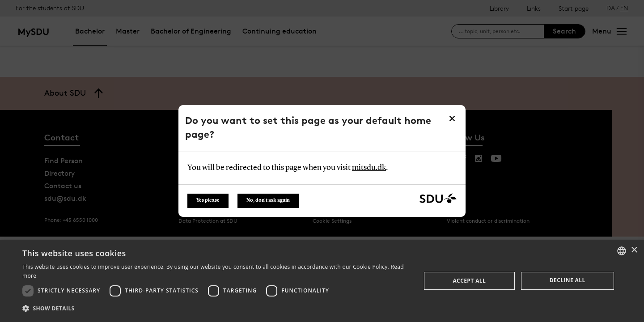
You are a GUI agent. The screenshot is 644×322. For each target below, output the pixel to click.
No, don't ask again (268, 201)
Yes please (208, 201)
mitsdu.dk (369, 168)
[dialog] (322, 281)
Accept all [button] (469, 281)
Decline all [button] (568, 280)
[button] (216, 309)
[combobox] (622, 251)
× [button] (634, 250)
